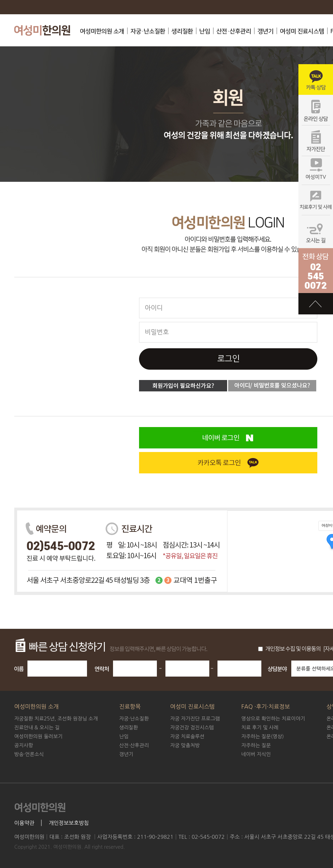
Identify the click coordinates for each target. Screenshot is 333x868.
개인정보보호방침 (69, 823)
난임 (205, 31)
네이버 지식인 (256, 754)
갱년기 (265, 31)
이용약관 (24, 823)
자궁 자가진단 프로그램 (195, 719)
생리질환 (182, 31)
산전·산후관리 (234, 31)
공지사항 (24, 745)
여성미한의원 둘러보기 (39, 736)
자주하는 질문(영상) (263, 736)
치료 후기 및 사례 (260, 728)
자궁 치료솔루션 (187, 736)
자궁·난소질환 (148, 31)
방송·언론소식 (29, 754)
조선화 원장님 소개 (56, 719)
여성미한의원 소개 (102, 31)
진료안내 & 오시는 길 (37, 728)
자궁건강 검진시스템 (192, 728)
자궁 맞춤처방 (185, 745)
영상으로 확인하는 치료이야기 (273, 719)
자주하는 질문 (256, 745)
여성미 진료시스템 (302, 31)
